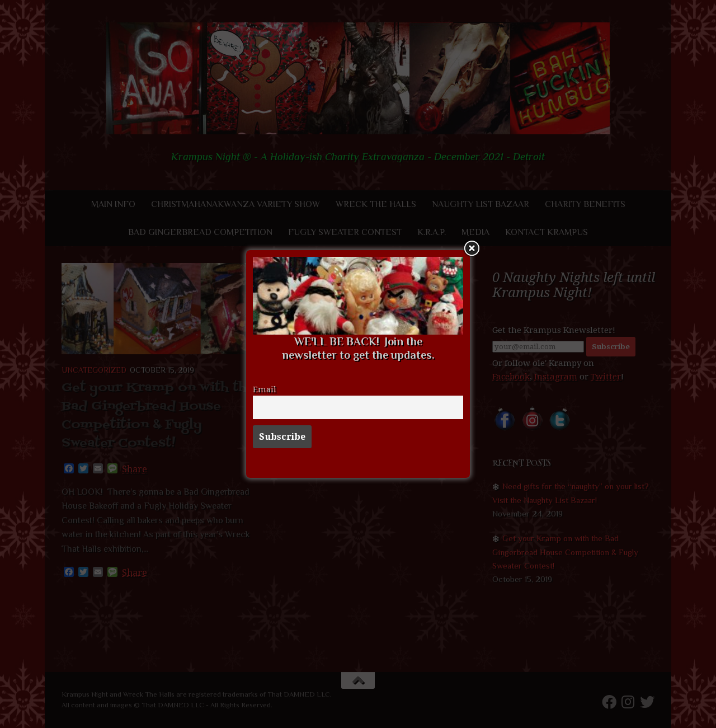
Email (265, 389)
